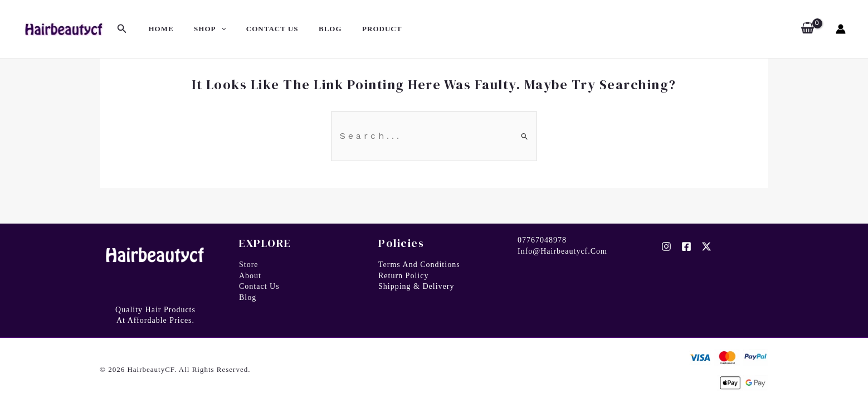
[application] (212, 29)
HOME (158, 29)
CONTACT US (258, 29)
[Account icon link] (841, 29)
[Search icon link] (122, 29)
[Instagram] (666, 246)
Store (249, 265)
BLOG (310, 29)
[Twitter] (706, 246)
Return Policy (403, 276)
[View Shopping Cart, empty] (807, 29)
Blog (248, 297)
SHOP (201, 29)
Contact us (259, 286)
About (250, 276)
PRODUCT (356, 29)
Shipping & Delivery (416, 286)
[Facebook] (686, 246)
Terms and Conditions (419, 265)
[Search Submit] (525, 136)
